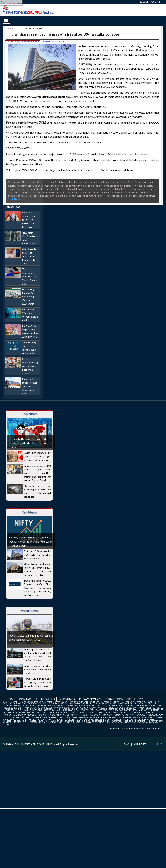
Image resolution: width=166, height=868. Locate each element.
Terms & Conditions (120, 699)
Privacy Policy (90, 699)
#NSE (56, 42)
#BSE (62, 42)
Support (140, 744)
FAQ (127, 744)
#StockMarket (45, 42)
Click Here (7, 724)
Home (11, 699)
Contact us (28, 699)
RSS (141, 699)
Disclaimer (67, 699)
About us (48, 699)
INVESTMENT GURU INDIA (38, 744)
